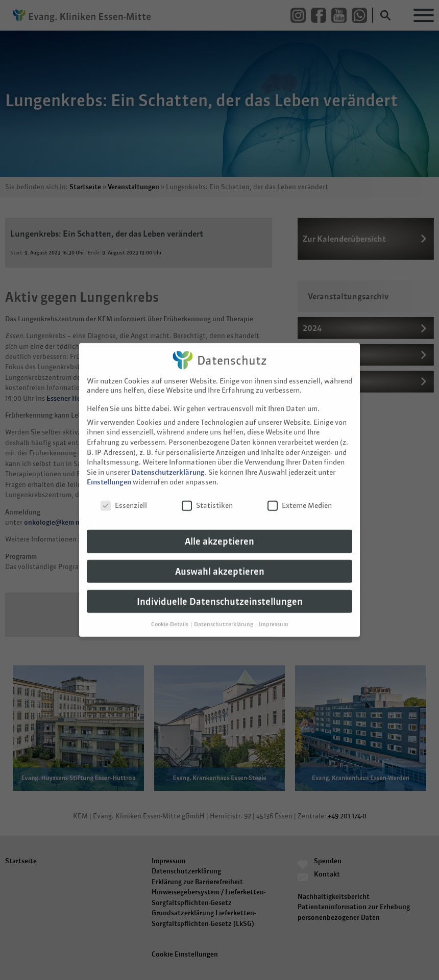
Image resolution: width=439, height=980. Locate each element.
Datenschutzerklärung (168, 452)
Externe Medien (300, 486)
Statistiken (207, 486)
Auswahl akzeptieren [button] (220, 551)
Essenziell (124, 486)
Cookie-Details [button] (170, 604)
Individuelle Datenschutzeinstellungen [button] (220, 582)
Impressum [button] (274, 604)
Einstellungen (109, 462)
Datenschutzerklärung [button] (224, 604)
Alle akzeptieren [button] (219, 521)
